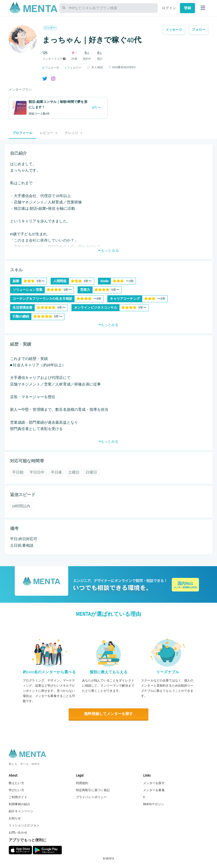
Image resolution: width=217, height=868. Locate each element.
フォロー (199, 30)
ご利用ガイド (18, 797)
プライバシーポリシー (91, 797)
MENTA (110, 858)
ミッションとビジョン (24, 825)
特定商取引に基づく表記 (93, 790)
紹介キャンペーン (21, 811)
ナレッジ (73, 133)
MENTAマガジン (154, 804)
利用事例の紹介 (19, 804)
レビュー (49, 133)
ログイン (169, 8)
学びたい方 (16, 790)
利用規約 (82, 783)
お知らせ (15, 818)
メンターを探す (154, 783)
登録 (187, 8)
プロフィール (22, 133)
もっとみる (108, 251)
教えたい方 (16, 783)
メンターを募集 (154, 790)
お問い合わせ (18, 832)
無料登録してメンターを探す (108, 714)
